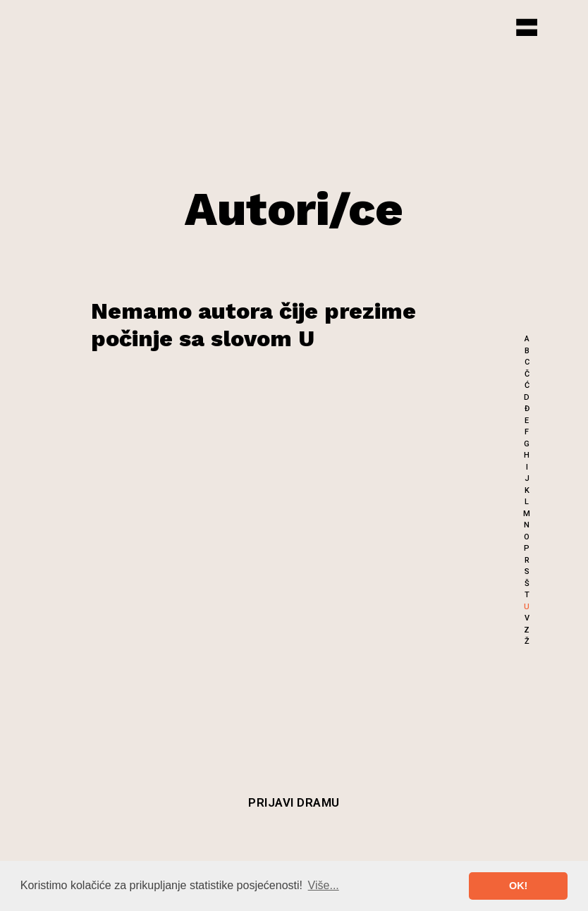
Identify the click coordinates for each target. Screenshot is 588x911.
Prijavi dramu (294, 802)
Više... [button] (324, 885)
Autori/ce (294, 209)
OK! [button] (518, 886)
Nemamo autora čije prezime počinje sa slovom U (253, 324)
